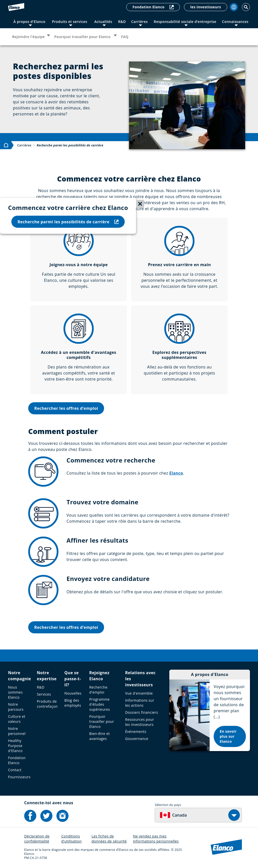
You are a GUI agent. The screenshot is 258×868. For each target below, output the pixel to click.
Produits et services (70, 22)
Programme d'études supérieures (100, 704)
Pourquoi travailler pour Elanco (83, 37)
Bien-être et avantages (99, 736)
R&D (122, 22)
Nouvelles (73, 693)
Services (44, 694)
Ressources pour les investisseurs (140, 722)
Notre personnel (17, 731)
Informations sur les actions (140, 703)
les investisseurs (206, 7)
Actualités (103, 22)
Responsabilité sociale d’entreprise (185, 22)
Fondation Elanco (153, 7)
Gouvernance (137, 739)
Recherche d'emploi (98, 690)
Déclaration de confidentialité (37, 839)
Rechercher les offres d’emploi (66, 408)
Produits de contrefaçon (47, 704)
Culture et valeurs (17, 719)
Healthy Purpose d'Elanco (15, 746)
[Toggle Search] (246, 7)
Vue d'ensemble (139, 693)
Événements (136, 732)
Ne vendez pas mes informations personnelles (156, 839)
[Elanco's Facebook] (30, 816)
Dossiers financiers (142, 712)
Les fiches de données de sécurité (109, 839)
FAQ (125, 37)
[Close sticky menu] (140, 204)
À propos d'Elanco (29, 22)
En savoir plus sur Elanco (228, 736)
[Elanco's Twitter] (46, 816)
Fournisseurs (19, 777)
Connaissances (235, 22)
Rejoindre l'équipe (28, 37)
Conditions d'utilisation (71, 839)
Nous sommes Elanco (15, 692)
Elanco (176, 473)
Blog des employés (73, 703)
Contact (15, 770)
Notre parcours (16, 707)
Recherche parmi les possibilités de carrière (68, 222)
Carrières (140, 22)
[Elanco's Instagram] (62, 816)
